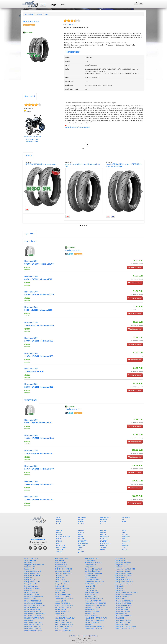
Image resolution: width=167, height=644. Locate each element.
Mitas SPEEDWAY (61, 620)
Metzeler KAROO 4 (31, 599)
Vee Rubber (82, 524)
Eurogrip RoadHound (31, 586)
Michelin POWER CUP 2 (33, 612)
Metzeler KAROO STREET (94, 599)
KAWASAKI (104, 539)
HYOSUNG (126, 537)
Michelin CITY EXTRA (92, 607)
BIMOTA (103, 530)
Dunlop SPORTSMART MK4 (95, 582)
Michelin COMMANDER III (33, 609)
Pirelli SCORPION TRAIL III (64, 631)
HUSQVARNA (105, 537)
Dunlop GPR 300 (121, 577)
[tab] (30, 97)
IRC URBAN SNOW (31, 592)
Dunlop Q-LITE (60, 580)
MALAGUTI (126, 541)
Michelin (103, 522)
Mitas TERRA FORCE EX (33, 622)
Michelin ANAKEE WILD (63, 607)
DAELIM (59, 535)
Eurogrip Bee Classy (62, 584)
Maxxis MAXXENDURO (63, 595)
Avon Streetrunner (30, 560)
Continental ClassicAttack (94, 569)
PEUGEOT (104, 545)
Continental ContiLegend (33, 571)
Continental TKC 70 (61, 575)
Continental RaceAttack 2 (63, 573)
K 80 (46, 14)
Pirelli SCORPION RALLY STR (126, 629)
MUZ (124, 543)
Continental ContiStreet (123, 571)
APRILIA (59, 530)
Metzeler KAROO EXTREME (64, 599)
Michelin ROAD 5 (91, 614)
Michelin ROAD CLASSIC (33, 616)
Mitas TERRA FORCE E (123, 620)
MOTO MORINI (105, 543)
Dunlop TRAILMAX (31, 584)
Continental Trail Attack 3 (124, 575)
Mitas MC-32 (120, 618)
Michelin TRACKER (92, 616)
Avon (58, 517)
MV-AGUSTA (61, 545)
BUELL (59, 533)
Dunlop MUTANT (30, 580)
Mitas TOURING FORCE (124, 622)
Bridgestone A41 (91, 560)
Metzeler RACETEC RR (93, 601)
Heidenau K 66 (120, 588)
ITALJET (81, 539)
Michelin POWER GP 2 (62, 612)
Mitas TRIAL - (90, 624)
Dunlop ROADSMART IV (124, 580)
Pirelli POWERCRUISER (33, 629)
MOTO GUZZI (83, 543)
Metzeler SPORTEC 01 (123, 603)
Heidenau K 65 (90, 588)
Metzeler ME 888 (60, 601)
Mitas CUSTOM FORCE (123, 616)
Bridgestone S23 (60, 567)
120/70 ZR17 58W (32, 139)
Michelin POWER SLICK (124, 612)
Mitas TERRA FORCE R (93, 622)
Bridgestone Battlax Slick (93, 563)
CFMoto (103, 533)
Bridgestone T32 (121, 567)
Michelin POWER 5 (91, 609)
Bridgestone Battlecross (123, 563)
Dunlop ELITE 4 (60, 577)
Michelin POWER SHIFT (93, 612)
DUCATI (103, 535)
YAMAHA (59, 552)
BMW (124, 530)
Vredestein (104, 524)
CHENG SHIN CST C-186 (63, 569)
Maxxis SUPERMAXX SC (124, 595)
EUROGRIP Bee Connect (94, 584)
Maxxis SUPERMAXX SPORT (34, 597)
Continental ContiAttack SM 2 (125, 569)
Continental (126, 517)
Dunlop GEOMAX (91, 577)
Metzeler (81, 522)
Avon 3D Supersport (31, 558)
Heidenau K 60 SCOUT (63, 588)
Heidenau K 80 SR (91, 590)
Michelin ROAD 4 (60, 614)
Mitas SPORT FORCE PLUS (95, 620)
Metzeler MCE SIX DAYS (33, 601)
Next (87, 144)
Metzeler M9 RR (121, 599)
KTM (124, 539)
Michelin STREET (61, 616)
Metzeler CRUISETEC (123, 597)
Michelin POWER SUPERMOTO (35, 614)
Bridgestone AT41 (121, 560)
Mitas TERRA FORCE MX (63, 622)
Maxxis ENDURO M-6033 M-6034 (127, 592)
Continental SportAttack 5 (33, 575)
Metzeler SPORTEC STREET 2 (35, 605)
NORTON (81, 545)
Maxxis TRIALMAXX (92, 597)
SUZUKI (103, 547)
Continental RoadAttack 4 (94, 573)
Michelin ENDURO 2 (62, 609)
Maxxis (59, 522)
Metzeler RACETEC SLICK (124, 601)
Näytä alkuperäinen (71, 127)
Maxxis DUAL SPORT (92, 592)
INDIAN (59, 539)
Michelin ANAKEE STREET (33, 607)
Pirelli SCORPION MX (62, 629)
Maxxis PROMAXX (91, 595)
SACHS (81, 547)
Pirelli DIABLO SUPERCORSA (126, 627)
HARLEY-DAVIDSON (63, 537)
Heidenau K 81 (120, 590)
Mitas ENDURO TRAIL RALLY (65, 618)
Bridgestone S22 (30, 567)
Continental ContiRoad (62, 571)
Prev (26, 192)
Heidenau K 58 (90, 586)
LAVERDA (104, 541)
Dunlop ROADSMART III (93, 580)
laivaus (75, 636)
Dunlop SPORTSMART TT (124, 582)
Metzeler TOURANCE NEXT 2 (65, 605)
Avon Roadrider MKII (92, 558)
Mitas (124, 522)
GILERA (125, 535)
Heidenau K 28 (60, 586)
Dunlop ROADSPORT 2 (32, 582)
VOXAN (125, 550)
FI (43, 5)
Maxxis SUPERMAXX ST (63, 597)
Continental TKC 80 (92, 575)
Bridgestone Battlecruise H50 (34, 565)
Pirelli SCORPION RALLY (94, 629)
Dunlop (59, 520)
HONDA (81, 537)
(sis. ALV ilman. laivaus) (137, 264)
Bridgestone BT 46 (61, 565)
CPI (123, 533)
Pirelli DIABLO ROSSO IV (63, 627)
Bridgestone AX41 (30, 563)
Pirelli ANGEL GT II (122, 624)
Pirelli (58, 524)
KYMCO (59, 541)
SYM (124, 547)
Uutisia (63, 5)
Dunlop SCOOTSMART (63, 582)
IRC (124, 520)
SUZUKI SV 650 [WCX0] (33, 136)
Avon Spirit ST (120, 558)
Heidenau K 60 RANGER (33, 588)
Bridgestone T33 (30, 569)
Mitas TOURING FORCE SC (34, 624)
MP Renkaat (29, 14)
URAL (80, 550)
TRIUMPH (60, 550)
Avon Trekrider (60, 560)
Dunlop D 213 (29, 577)
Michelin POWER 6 (122, 609)
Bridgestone (82, 517)
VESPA (103, 550)
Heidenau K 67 (29, 590)
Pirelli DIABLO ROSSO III (33, 627)
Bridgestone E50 (91, 565)
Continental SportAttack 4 (124, 573)
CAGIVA (81, 533)
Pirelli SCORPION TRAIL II (33, 631)
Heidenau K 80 (60, 590)
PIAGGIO (125, 545)
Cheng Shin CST (106, 517)
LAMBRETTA (83, 541)
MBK (58, 543)
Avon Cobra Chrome (62, 558)
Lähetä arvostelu (84, 127)
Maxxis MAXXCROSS (32, 595)
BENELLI (81, 530)
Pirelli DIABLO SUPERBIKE (94, 627)
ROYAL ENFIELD (62, 547)
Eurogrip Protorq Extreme (124, 584)
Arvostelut (72, 24)
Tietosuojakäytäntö (84, 636)
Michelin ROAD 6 (121, 614)
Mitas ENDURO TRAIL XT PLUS (96, 618)
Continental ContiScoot (93, 571)
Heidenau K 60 (120, 586)
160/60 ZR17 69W (32, 142)
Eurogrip (81, 520)
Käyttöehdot (94, 636)
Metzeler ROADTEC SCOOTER (96, 603)
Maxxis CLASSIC (60, 592)
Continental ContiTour (32, 573)
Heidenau (39, 14)
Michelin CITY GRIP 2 (123, 607)
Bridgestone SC (90, 567)
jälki (71, 636)
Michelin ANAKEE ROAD (124, 605)
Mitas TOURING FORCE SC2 (65, 624)
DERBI (81, 535)
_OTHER (81, 552)
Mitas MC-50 (29, 620)
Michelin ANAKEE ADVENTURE (96, 605)
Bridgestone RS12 (122, 565)
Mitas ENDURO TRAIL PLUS (34, 618)
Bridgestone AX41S (61, 563)
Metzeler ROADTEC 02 (62, 603)
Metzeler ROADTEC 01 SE (33, 603)
